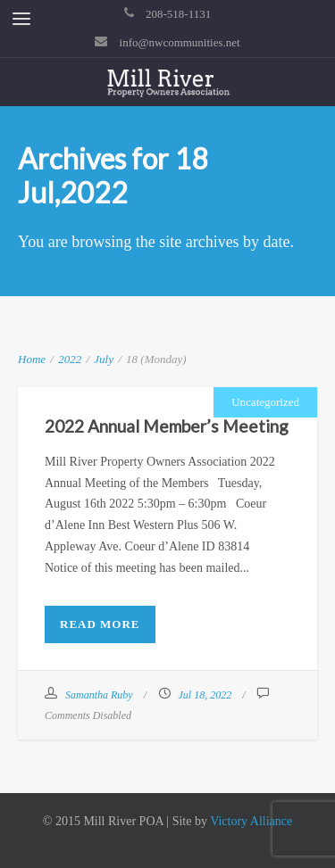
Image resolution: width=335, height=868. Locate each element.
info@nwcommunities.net (180, 42)
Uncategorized (265, 402)
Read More (100, 624)
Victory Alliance (251, 821)
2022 (70, 359)
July (104, 359)
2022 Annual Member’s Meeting (167, 426)
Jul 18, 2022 (205, 695)
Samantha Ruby (99, 695)
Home (32, 359)
